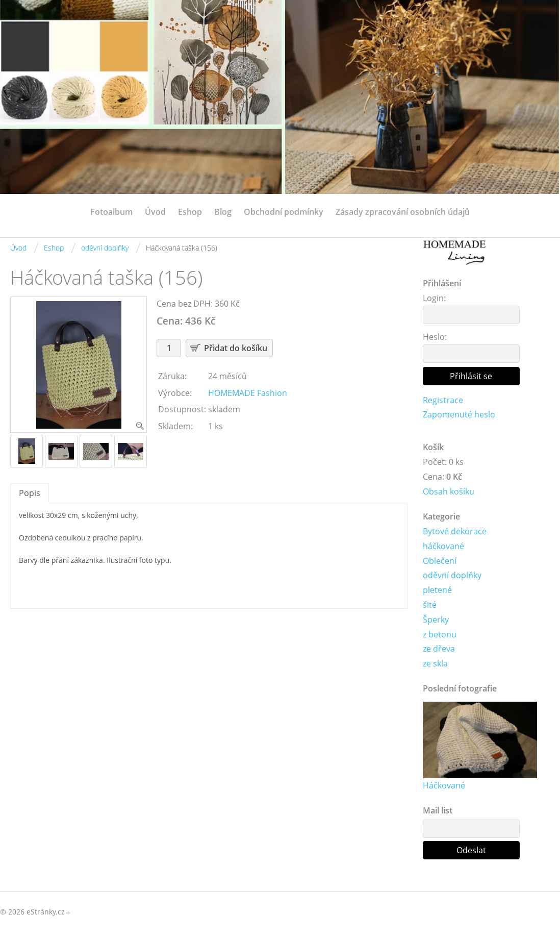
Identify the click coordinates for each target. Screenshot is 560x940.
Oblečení (440, 561)
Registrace (443, 400)
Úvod (155, 212)
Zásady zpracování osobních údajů (403, 212)
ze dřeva (439, 649)
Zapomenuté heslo (459, 414)
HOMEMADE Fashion (248, 393)
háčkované (443, 546)
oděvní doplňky (105, 248)
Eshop (190, 212)
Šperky (436, 620)
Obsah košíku (449, 491)
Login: (434, 298)
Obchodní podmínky (284, 212)
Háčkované (444, 785)
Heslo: (435, 337)
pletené (437, 590)
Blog (223, 212)
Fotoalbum (111, 212)
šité (430, 605)
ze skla (435, 663)
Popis (30, 493)
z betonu (440, 634)
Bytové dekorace (455, 531)
